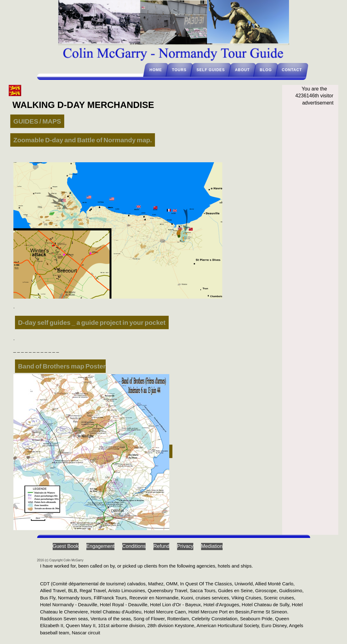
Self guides (211, 70)
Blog (266, 70)
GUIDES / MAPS (37, 121)
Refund (161, 546)
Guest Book (66, 546)
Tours (179, 70)
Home (156, 70)
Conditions (134, 546)
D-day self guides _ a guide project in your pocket (92, 322)
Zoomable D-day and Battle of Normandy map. (83, 140)
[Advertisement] (314, 212)
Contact (292, 70)
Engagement (101, 546)
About (242, 70)
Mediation (212, 546)
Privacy (185, 546)
